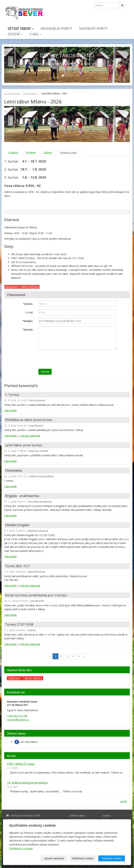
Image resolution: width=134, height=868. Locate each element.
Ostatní (15, 34)
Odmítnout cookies (83, 858)
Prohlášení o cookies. (21, 848)
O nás (35, 34)
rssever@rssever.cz (18, 720)
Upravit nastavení (54, 858)
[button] (14, 65)
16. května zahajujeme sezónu (27, 782)
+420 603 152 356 (17, 716)
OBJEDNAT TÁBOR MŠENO (25, 678)
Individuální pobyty (56, 29)
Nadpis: (28, 321)
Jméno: (28, 304)
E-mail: (29, 312)
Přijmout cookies (112, 858)
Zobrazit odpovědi (30, 436)
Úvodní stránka (12, 94)
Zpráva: (28, 330)
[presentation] (65, 359)
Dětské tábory (21, 29)
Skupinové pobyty (93, 29)
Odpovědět (10, 410)
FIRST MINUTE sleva (21, 764)
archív (124, 801)
